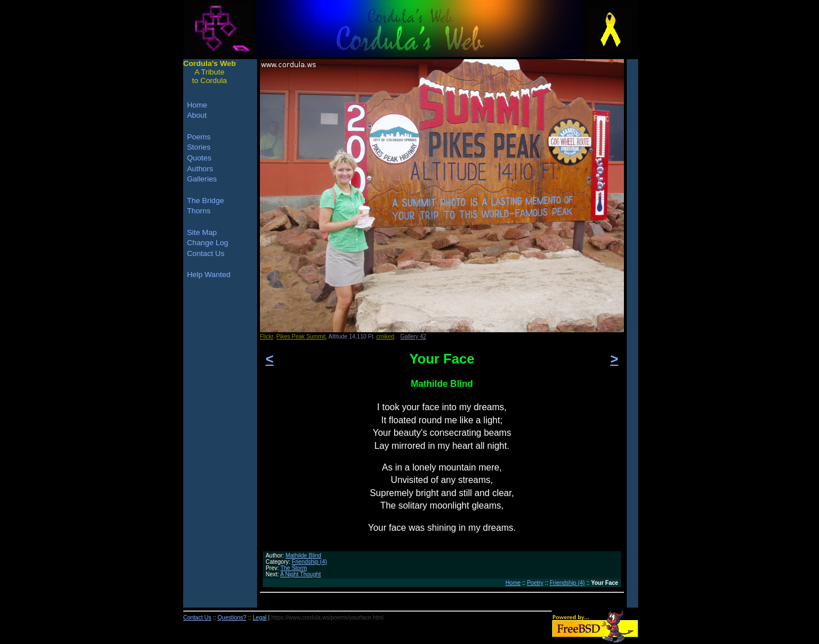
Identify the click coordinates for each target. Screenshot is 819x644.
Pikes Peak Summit (301, 337)
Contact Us (206, 253)
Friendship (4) (309, 562)
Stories (199, 147)
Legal (259, 618)
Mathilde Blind (303, 556)
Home (513, 583)
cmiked (386, 337)
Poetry (535, 583)
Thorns (199, 211)
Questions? (232, 618)
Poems (199, 137)
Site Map (202, 232)
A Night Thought (301, 574)
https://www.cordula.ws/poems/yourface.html (327, 618)
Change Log (208, 243)
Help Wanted (209, 274)
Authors (200, 169)
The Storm (294, 568)
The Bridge (206, 201)
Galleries (202, 179)
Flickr (266, 337)
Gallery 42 (413, 337)
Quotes (199, 158)
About (197, 115)
